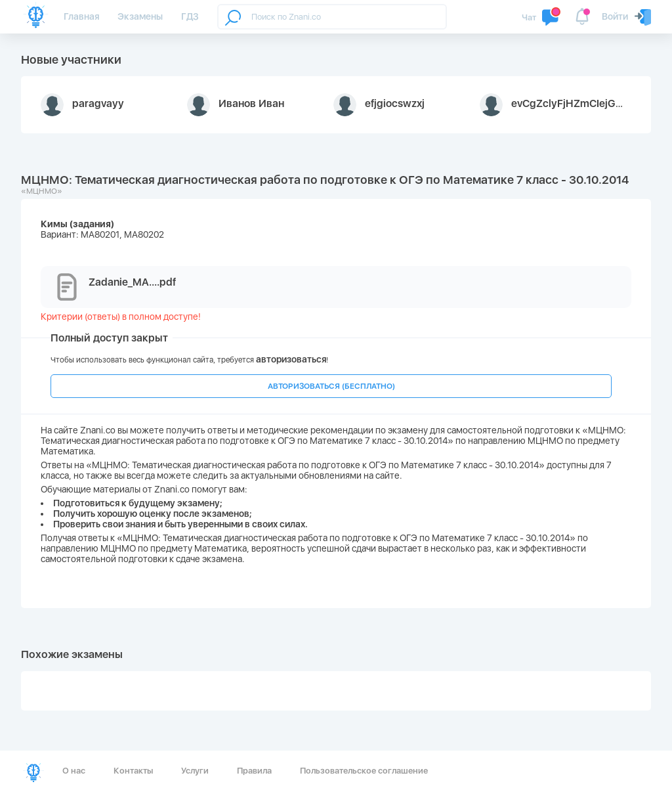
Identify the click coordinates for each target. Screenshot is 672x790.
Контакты (133, 771)
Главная (81, 16)
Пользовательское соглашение (364, 771)
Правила (254, 771)
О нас (74, 771)
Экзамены (140, 16)
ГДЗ (190, 16)
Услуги (195, 771)
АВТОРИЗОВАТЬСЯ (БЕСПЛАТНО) (331, 386)
